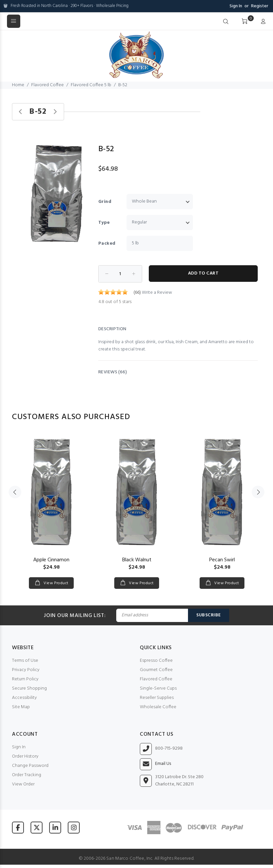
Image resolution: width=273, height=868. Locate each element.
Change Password (30, 766)
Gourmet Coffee (156, 670)
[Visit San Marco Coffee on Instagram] (74, 827)
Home (18, 85)
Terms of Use (25, 661)
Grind (105, 202)
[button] (86, 142)
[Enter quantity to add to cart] (120, 274)
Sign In (236, 6)
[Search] (226, 22)
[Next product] (55, 112)
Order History (25, 756)
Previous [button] (15, 492)
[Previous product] (21, 112)
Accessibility (24, 698)
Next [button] (258, 492)
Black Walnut (137, 560)
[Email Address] (152, 615)
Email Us (163, 764)
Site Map (21, 707)
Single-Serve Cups (158, 688)
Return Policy (25, 679)
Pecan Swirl (222, 560)
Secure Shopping (29, 688)
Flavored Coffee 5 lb (91, 85)
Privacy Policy (26, 670)
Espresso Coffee (156, 661)
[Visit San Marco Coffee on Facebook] (18, 827)
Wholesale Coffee (158, 707)
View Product (55, 583)
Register (260, 6)
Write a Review (157, 293)
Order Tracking (27, 775)
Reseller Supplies (157, 698)
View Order (23, 784)
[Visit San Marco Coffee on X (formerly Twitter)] (37, 827)
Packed (107, 244)
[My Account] (262, 22)
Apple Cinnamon (51, 560)
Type (104, 223)
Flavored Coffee (47, 85)
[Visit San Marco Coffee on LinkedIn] (55, 827)
